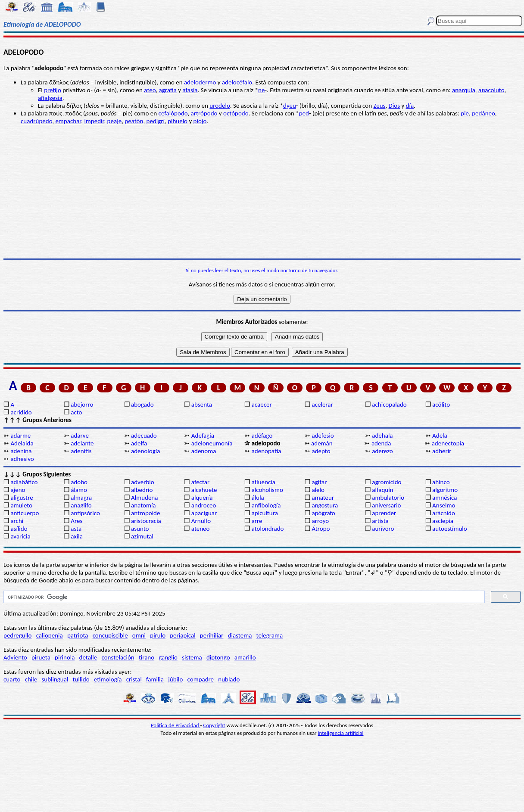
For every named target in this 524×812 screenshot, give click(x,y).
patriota (78, 635)
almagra (81, 498)
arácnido (444, 513)
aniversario (386, 505)
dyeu (290, 106)
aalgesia (50, 98)
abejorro (82, 404)
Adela (440, 436)
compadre (201, 679)
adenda (381, 443)
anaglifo (81, 505)
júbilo (175, 679)
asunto (140, 529)
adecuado (144, 436)
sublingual (55, 679)
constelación (118, 657)
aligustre (22, 498)
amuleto (21, 505)
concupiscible (110, 635)
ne (261, 90)
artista (380, 521)
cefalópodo (173, 113)
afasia (190, 90)
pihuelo (178, 121)
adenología (145, 451)
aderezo (382, 451)
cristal (134, 679)
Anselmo (444, 505)
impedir (94, 121)
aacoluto (491, 90)
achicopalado (389, 404)
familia (155, 679)
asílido (19, 529)
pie (465, 113)
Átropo (321, 529)
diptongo (218, 657)
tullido (81, 679)
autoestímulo (450, 529)
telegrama (270, 635)
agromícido (387, 482)
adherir (442, 451)
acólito (441, 404)
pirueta (41, 657)
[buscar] (243, 597)
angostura (325, 505)
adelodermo (200, 82)
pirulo (158, 635)
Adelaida (22, 443)
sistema (192, 657)
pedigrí (156, 121)
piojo (200, 121)
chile (31, 679)
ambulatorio (388, 498)
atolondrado (268, 529)
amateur (323, 498)
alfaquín (382, 490)
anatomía (143, 505)
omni (139, 635)
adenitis (81, 451)
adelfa (139, 443)
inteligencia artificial (341, 733)
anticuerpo (25, 513)
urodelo (220, 106)
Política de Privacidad (176, 725)
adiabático (24, 482)
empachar (68, 121)
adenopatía (267, 451)
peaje (115, 121)
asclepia (443, 521)
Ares (76, 521)
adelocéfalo (237, 82)
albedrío (142, 490)
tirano (147, 657)
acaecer (262, 404)
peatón (134, 121)
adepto (321, 451)
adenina (21, 451)
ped (304, 113)
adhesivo (22, 459)
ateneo (201, 529)
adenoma (204, 451)
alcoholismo (267, 490)
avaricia (20, 536)
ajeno (18, 490)
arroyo (320, 521)
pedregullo (17, 635)
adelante (82, 443)
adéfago (262, 436)
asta (76, 529)
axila (77, 536)
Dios (394, 106)
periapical (182, 635)
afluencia (264, 482)
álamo (79, 490)
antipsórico (85, 513)
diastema (240, 635)
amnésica (444, 498)
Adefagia (203, 436)
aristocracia (146, 521)
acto (76, 412)
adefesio (323, 436)
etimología (108, 679)
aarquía (464, 90)
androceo (204, 505)
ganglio (168, 657)
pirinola (65, 657)
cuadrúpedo (36, 121)
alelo (318, 490)
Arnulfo (201, 521)
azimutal (142, 536)
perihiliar (212, 635)
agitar (319, 482)
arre (257, 521)
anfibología (266, 505)
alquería (202, 498)
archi (17, 521)
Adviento (15, 657)
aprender (384, 513)
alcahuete (204, 490)
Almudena (144, 498)
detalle (88, 657)
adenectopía (448, 443)
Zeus (379, 106)
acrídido (21, 412)
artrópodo (204, 113)
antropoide (145, 513)
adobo (79, 482)
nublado (229, 679)
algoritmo (445, 490)
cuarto (12, 679)
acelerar (322, 404)
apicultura (265, 513)
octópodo (236, 113)
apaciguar (204, 513)
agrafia (168, 90)
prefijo (53, 90)
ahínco (441, 482)
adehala (382, 436)
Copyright (214, 725)
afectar (200, 482)
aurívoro (383, 529)
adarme (20, 436)
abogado (142, 404)
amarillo (245, 657)
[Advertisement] (262, 192)
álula (258, 498)
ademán (322, 443)
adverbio (143, 482)
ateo (150, 90)
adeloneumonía (212, 443)
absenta (202, 404)
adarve (80, 436)
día (410, 106)
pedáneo (483, 113)
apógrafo (323, 513)
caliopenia (50, 635)
